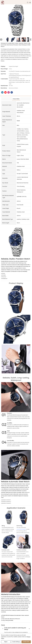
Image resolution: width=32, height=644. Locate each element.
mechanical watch (21, 529)
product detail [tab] (16, 99)
